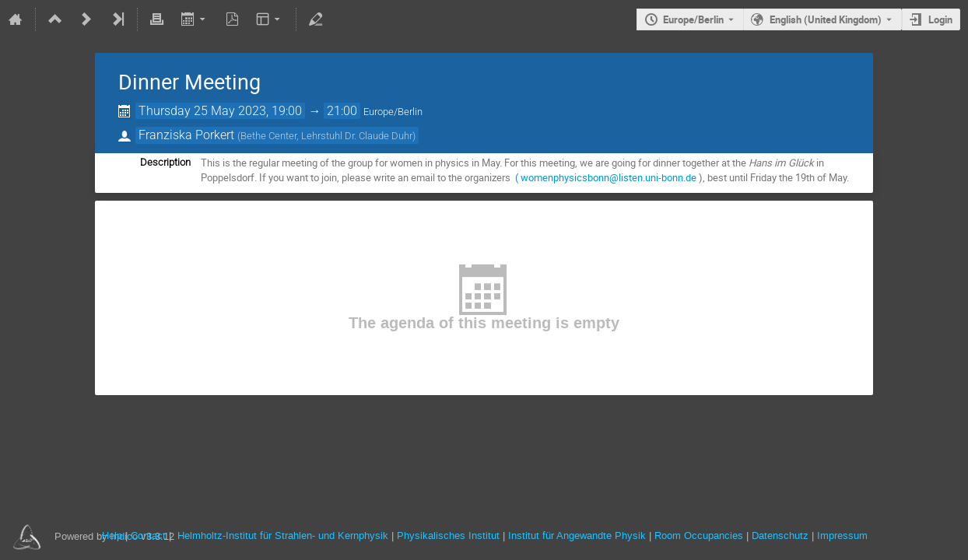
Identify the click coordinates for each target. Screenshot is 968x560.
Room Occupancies (699, 535)
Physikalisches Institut (448, 535)
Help (112, 535)
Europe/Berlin (693, 19)
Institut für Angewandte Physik (577, 535)
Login (940, 19)
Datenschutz (780, 535)
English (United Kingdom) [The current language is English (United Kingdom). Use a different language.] (826, 19)
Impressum (842, 535)
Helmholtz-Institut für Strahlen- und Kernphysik (283, 535)
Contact (148, 535)
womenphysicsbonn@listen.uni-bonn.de (609, 177)
